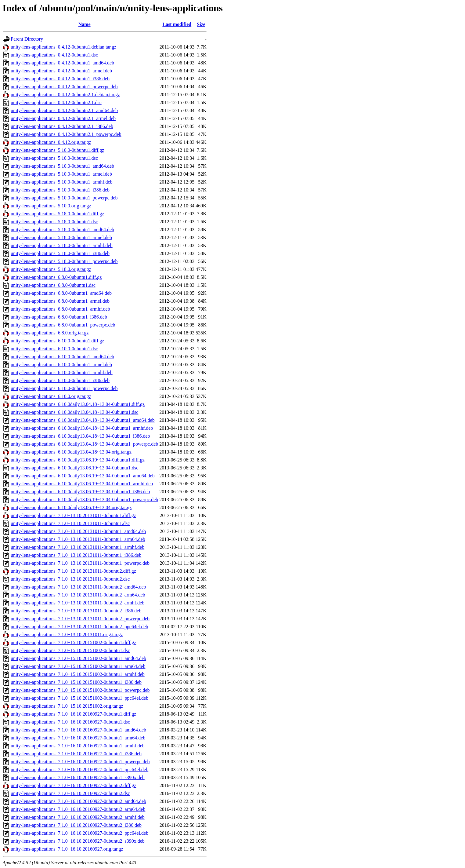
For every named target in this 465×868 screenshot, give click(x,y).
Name (85, 24)
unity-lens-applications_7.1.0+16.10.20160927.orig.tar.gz (67, 849)
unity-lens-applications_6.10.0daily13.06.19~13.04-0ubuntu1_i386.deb (80, 492)
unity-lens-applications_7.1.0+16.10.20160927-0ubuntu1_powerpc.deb (80, 762)
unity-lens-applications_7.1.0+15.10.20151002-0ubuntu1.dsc (70, 650)
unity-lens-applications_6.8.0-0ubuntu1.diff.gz (56, 277)
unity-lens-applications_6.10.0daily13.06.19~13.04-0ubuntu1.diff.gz (78, 460)
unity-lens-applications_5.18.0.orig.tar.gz (51, 269)
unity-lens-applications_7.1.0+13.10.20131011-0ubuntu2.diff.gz (73, 571)
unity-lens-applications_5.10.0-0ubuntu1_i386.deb (60, 190)
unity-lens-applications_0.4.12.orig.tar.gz (51, 142)
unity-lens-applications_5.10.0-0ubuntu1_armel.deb (61, 174)
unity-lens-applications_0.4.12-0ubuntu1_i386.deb (60, 79)
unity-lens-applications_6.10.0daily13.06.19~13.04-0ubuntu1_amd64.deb (83, 476)
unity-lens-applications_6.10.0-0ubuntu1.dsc (54, 349)
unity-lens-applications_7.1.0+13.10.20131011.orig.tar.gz (67, 635)
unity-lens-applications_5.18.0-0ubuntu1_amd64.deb (62, 230)
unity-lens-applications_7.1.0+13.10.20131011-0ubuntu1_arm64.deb (78, 539)
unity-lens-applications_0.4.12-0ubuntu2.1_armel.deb (63, 118)
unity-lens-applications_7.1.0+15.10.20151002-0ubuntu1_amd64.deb (78, 658)
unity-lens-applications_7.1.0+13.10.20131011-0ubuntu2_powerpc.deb (80, 619)
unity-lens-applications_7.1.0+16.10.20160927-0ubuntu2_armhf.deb (78, 817)
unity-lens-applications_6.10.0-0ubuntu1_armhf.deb (62, 372)
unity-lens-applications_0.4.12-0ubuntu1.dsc (54, 55)
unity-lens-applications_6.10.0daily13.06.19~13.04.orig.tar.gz (71, 507)
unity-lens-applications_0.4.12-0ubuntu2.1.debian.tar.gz (65, 95)
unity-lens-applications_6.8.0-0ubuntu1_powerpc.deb (63, 325)
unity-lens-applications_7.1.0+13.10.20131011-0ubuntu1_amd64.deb (78, 531)
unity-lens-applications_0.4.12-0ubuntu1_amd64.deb (62, 63)
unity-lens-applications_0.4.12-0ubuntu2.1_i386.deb (62, 126)
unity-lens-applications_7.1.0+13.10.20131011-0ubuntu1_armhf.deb (77, 547)
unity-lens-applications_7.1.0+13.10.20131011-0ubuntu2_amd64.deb (78, 587)
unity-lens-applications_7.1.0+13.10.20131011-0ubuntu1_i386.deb (76, 555)
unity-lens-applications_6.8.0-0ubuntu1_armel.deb (60, 301)
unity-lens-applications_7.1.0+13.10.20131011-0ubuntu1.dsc (70, 523)
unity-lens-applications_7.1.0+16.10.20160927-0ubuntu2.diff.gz (73, 785)
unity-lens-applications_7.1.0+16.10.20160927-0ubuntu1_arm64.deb (78, 738)
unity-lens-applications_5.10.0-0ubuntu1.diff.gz (57, 150)
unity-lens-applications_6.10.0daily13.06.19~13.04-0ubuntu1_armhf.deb (82, 484)
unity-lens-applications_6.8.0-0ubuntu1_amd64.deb (61, 293)
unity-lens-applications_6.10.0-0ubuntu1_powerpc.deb (64, 388)
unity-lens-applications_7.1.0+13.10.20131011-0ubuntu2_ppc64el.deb (79, 627)
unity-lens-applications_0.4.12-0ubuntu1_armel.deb (61, 71)
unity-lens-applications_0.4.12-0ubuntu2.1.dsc (56, 102)
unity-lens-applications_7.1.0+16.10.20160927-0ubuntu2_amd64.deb (78, 801)
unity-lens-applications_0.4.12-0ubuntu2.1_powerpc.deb (66, 134)
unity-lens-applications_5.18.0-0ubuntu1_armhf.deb (62, 245)
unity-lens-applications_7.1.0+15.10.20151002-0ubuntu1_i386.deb (76, 682)
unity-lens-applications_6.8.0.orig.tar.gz (50, 333)
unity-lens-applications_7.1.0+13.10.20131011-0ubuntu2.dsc (70, 579)
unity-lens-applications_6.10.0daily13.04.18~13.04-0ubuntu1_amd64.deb (83, 420)
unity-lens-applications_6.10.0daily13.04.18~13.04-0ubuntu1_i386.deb (80, 436)
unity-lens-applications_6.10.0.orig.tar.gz (51, 396)
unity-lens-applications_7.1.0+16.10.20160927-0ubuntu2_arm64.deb (78, 809)
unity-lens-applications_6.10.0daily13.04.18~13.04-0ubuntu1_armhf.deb (82, 428)
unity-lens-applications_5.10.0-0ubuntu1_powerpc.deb (64, 198)
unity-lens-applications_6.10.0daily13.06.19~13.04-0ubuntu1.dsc (74, 468)
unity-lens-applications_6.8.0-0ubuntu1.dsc (53, 285)
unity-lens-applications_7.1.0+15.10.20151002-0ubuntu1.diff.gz (73, 642)
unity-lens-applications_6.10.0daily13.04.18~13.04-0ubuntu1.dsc (74, 412)
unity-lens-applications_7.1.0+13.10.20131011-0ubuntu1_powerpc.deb (80, 563)
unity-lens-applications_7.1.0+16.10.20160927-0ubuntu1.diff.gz (73, 714)
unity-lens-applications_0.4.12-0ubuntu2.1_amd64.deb (64, 110)
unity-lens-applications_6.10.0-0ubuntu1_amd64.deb (62, 357)
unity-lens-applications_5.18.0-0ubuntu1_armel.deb (61, 237)
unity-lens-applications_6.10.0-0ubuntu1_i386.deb (60, 380)
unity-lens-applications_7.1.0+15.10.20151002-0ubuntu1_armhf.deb (78, 674)
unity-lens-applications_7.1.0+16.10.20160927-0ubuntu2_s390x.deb (78, 841)
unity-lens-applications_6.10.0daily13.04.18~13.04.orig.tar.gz (71, 452)
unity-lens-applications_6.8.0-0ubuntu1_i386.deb (59, 317)
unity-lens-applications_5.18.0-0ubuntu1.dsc (54, 222)
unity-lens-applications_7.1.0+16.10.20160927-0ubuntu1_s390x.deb (78, 777)
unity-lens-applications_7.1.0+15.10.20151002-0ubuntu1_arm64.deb (78, 666)
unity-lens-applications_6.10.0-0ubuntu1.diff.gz (57, 341)
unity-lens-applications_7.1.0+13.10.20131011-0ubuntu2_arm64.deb (78, 595)
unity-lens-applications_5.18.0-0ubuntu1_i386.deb (60, 253)
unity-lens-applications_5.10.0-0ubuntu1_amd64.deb (62, 166)
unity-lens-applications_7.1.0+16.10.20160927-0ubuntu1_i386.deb (76, 754)
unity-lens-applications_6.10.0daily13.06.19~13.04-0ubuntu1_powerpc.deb (84, 500)
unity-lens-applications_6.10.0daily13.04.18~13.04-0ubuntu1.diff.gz (78, 404)
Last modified (177, 24)
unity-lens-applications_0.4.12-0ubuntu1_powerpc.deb (64, 87)
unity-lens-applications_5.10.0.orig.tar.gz (51, 206)
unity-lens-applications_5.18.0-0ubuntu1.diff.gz (57, 214)
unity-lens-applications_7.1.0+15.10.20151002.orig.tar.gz (67, 706)
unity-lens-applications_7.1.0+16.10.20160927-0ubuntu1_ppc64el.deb (79, 770)
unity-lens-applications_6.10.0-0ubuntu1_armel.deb (61, 365)
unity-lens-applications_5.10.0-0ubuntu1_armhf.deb (62, 182)
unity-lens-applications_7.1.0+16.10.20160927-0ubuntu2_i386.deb (76, 825)
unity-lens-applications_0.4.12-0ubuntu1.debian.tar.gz (63, 47)
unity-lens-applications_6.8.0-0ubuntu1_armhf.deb (60, 309)
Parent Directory (27, 39)
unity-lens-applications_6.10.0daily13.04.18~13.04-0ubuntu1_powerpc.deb (84, 444)
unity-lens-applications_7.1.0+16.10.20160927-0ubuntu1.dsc (70, 722)
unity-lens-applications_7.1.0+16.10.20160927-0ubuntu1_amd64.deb (78, 730)
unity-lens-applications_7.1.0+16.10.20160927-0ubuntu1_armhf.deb (78, 746)
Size (201, 24)
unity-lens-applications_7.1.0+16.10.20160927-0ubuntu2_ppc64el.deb (79, 833)
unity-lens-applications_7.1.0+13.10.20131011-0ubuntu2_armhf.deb (77, 603)
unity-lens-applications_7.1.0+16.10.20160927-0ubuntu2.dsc (70, 793)
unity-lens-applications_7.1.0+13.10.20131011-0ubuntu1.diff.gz (73, 515)
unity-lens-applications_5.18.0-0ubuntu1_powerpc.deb (64, 261)
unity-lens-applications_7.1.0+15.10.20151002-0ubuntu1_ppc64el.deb (79, 698)
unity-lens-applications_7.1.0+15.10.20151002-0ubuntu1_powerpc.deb (80, 690)
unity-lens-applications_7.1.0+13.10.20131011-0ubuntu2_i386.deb (76, 611)
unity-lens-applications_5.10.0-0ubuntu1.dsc (54, 158)
